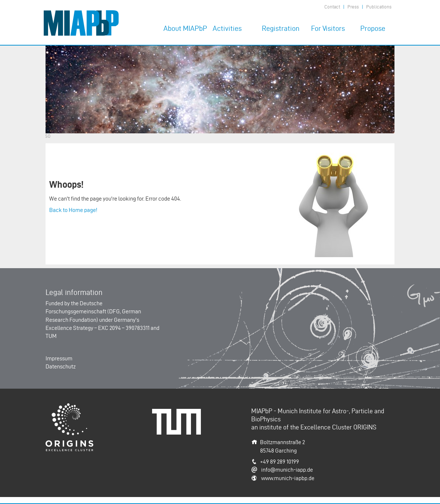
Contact (332, 7)
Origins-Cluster (64, 407)
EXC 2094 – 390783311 (124, 328)
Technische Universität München (179, 417)
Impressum (59, 358)
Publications (379, 7)
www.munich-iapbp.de (288, 478)
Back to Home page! (73, 210)
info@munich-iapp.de (287, 470)
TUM (51, 336)
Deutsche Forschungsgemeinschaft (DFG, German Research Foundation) (93, 312)
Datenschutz (61, 366)
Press (353, 7)
